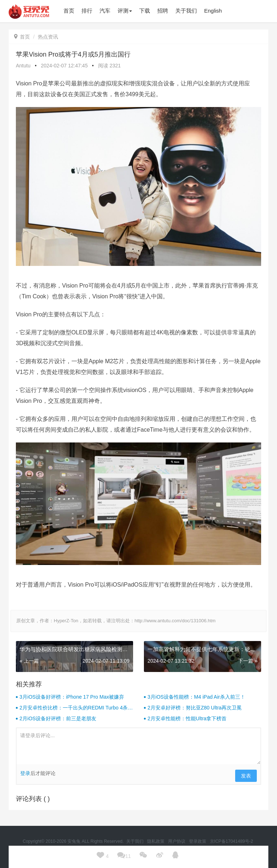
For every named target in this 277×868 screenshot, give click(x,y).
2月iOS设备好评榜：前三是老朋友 (58, 718)
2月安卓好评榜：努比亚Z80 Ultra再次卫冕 (195, 708)
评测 (125, 11)
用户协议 (177, 841)
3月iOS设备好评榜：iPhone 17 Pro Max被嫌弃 (72, 697)
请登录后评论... (138, 746)
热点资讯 (48, 37)
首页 (22, 37)
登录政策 (198, 841)
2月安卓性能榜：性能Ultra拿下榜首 (187, 718)
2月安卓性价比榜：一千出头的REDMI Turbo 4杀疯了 (76, 708)
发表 (246, 776)
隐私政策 (156, 841)
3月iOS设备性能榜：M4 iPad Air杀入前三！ (196, 697)
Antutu (23, 66)
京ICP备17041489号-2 (232, 841)
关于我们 (135, 841)
